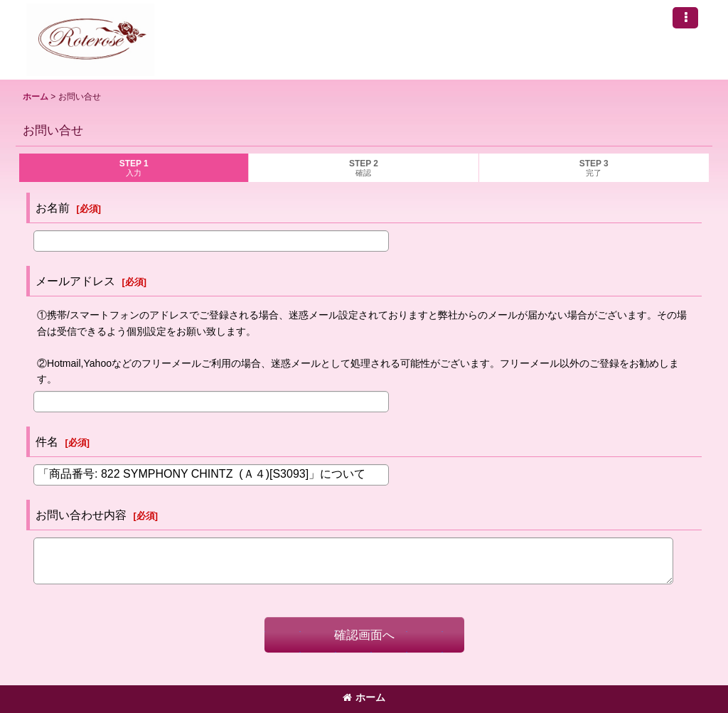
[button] (685, 18)
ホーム (364, 697)
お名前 (53, 208)
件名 (47, 441)
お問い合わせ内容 (81, 515)
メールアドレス (75, 281)
